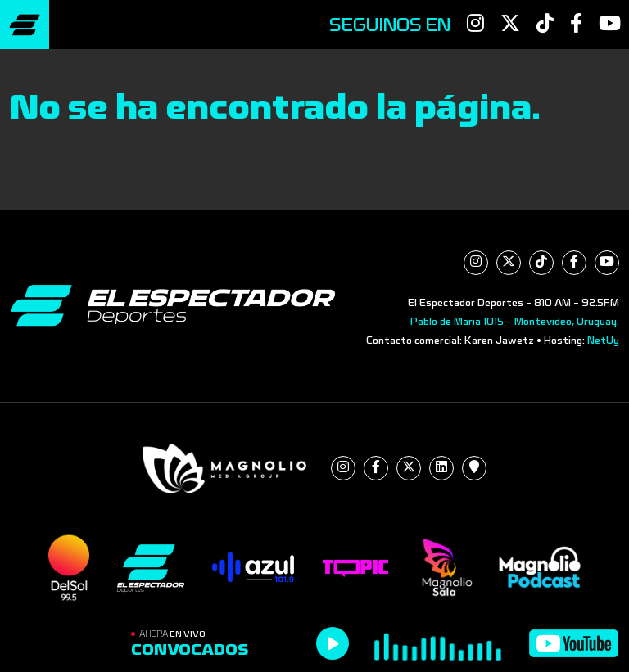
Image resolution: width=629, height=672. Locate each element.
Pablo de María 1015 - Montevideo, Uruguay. (515, 322)
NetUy (603, 341)
